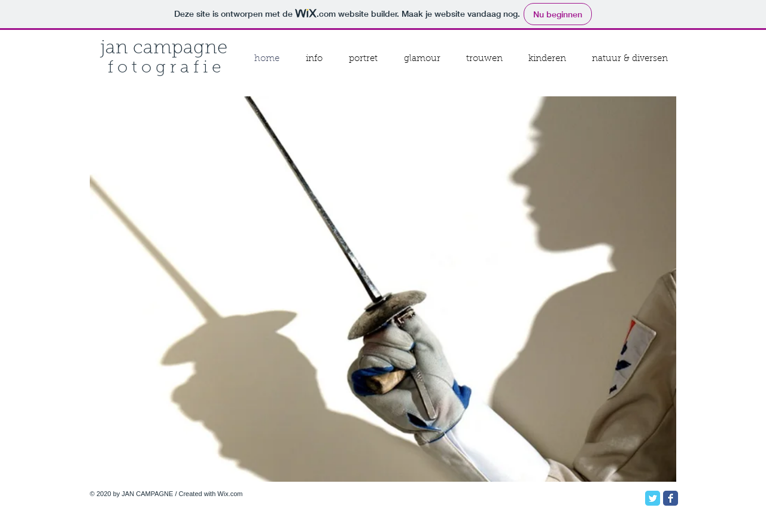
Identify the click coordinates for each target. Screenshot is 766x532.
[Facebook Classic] (671, 498)
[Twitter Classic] (653, 498)
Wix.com (230, 494)
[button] (383, 289)
